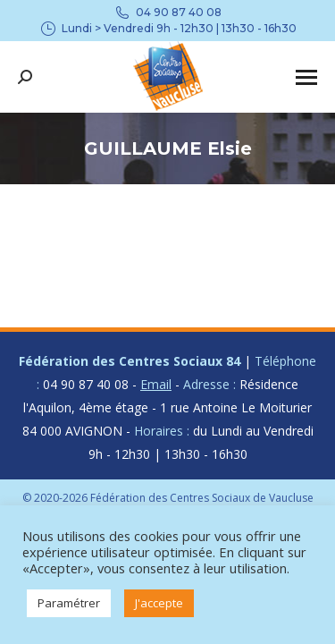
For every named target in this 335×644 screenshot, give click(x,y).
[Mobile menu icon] (306, 77)
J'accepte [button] (159, 603)
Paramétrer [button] (69, 603)
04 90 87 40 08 (167, 13)
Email (156, 384)
